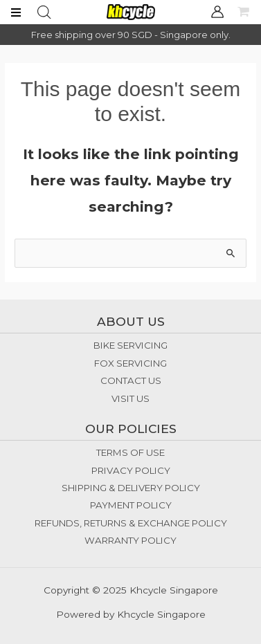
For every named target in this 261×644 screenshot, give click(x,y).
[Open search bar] (44, 12)
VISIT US (130, 398)
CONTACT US (131, 380)
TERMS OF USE (130, 452)
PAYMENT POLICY (131, 505)
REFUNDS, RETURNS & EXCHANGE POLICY (131, 523)
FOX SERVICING (130, 363)
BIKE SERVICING (130, 345)
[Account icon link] (217, 12)
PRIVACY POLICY (131, 470)
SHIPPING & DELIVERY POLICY (131, 488)
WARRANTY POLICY (130, 540)
